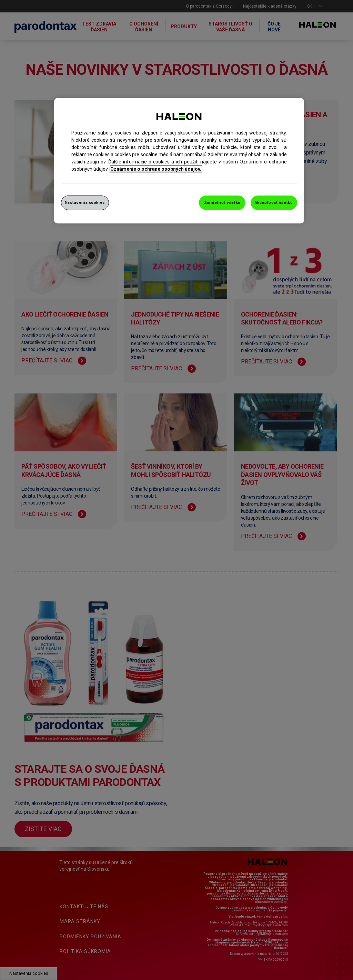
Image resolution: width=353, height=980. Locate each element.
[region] (179, 161)
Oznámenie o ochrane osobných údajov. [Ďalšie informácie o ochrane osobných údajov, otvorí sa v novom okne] (156, 169)
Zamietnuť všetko (222, 202)
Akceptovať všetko (274, 202)
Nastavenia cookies (85, 202)
